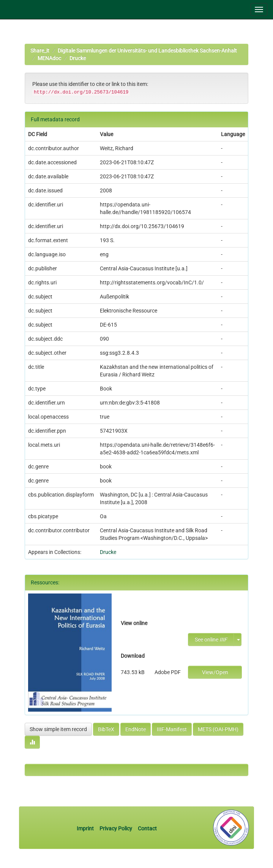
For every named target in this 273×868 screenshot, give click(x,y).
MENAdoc (49, 58)
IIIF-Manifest (172, 729)
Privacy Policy (116, 828)
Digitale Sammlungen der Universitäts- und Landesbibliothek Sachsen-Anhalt (147, 51)
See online (211, 639)
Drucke (78, 58)
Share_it (40, 51)
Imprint (86, 828)
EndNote (136, 729)
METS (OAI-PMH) (218, 729)
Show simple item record (58, 729)
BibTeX (106, 729)
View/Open (215, 672)
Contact (147, 828)
